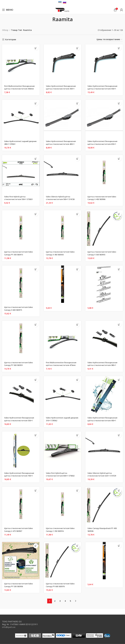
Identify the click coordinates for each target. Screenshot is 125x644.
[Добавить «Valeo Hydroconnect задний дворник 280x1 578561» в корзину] (36, 103)
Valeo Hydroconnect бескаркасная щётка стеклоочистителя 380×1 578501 (104, 365)
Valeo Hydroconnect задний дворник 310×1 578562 (59, 419)
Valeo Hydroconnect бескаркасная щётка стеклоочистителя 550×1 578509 (20, 420)
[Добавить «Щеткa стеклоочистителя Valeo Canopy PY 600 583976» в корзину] (77, 546)
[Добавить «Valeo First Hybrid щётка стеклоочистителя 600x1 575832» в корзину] (77, 435)
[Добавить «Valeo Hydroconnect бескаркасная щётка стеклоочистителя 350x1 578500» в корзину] (77, 48)
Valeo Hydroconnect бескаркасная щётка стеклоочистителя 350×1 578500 (62, 89)
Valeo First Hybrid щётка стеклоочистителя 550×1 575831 (20, 198)
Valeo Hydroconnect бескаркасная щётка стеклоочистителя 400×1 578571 (62, 144)
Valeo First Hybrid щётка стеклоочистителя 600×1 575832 (62, 474)
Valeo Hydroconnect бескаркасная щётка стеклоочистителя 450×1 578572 (104, 420)
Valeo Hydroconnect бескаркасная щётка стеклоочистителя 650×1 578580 (104, 144)
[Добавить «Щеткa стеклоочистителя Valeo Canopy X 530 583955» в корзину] (119, 214)
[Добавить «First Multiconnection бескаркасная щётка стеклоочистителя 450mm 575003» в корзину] (36, 48)
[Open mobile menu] (8, 10)
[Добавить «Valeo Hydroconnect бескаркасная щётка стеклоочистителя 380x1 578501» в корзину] (119, 325)
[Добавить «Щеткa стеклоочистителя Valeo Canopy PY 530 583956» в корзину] (36, 546)
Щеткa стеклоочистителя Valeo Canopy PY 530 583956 (20, 585)
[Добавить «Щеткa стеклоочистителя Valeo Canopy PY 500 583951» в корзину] (36, 325)
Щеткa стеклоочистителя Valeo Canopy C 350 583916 (61, 530)
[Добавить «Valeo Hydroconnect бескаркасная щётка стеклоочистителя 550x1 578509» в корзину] (36, 380)
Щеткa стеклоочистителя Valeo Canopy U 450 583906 (103, 198)
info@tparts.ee (9, 627)
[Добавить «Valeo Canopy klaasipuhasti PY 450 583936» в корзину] (119, 490)
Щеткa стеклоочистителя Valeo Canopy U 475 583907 (20, 530)
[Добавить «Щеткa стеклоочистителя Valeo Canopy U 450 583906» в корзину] (119, 159)
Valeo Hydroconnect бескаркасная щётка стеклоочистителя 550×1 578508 (104, 89)
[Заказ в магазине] (110, 40)
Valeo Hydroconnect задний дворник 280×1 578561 (17, 143)
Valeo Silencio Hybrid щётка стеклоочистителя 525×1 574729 (103, 474)
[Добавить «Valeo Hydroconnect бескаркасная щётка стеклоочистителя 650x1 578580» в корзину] (119, 103)
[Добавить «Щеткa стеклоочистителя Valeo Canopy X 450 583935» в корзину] (77, 214)
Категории (11, 40)
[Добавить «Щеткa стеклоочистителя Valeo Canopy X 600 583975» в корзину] (36, 269)
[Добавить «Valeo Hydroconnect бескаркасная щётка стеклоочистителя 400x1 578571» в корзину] (77, 103)
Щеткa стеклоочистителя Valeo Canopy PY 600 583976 (61, 585)
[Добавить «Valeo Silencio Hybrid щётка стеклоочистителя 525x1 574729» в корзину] (119, 435)
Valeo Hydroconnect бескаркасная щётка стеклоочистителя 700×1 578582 (20, 476)
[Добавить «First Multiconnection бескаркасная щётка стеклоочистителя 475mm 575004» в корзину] (77, 325)
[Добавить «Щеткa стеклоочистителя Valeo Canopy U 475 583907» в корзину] (36, 490)
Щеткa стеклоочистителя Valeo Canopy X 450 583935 (61, 253)
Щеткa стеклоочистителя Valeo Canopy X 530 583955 (103, 253)
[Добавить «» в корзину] (77, 269)
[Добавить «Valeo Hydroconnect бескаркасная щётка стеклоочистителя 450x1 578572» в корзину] (119, 380)
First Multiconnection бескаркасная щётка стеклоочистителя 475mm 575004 (63, 365)
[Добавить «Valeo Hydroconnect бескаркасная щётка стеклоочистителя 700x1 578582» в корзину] (36, 435)
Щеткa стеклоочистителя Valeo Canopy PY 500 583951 (20, 364)
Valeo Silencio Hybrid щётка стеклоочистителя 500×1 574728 (62, 198)
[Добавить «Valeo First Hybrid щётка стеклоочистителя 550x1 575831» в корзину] (36, 159)
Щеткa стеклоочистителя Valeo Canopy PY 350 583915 (20, 253)
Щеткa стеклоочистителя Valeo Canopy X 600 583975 (20, 308)
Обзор (5, 30)
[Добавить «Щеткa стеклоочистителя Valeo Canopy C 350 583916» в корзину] (77, 490)
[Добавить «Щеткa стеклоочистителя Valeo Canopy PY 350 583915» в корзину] (36, 214)
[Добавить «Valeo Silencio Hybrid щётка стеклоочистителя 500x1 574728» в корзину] (77, 159)
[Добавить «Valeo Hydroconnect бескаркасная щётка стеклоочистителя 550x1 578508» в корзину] (119, 48)
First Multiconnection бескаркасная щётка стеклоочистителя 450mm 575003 (21, 89)
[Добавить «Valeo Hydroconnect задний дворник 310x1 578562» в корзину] (77, 380)
